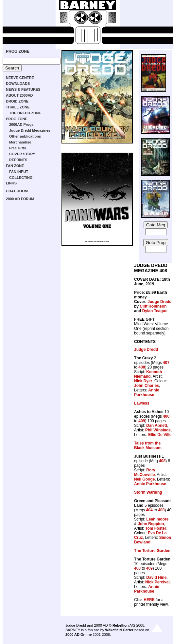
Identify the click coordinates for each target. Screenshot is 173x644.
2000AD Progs (21, 124)
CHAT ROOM (17, 191)
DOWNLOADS (18, 84)
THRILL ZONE (18, 107)
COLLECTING (21, 178)
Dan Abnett (157, 426)
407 (166, 363)
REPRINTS (18, 160)
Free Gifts (17, 148)
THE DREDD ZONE (25, 113)
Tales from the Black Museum (148, 445)
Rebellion (121, 625)
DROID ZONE (17, 101)
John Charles (147, 386)
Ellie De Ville (160, 435)
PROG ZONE (18, 51)
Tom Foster (156, 528)
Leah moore (157, 519)
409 (142, 421)
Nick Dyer (143, 381)
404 (149, 510)
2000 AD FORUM (20, 199)
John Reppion (151, 524)
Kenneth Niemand (148, 374)
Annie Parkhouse (147, 392)
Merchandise (20, 142)
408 (142, 367)
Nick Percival (157, 582)
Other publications (25, 136)
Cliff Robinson (153, 306)
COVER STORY (22, 154)
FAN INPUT (19, 172)
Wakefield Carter (119, 630)
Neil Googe (144, 479)
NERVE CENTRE (20, 78)
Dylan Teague (155, 311)
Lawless (142, 403)
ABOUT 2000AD (19, 95)
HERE (149, 600)
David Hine (156, 578)
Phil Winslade (158, 430)
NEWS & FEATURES (23, 89)
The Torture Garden (152, 551)
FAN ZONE (15, 166)
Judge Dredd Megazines (30, 130)
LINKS (11, 183)
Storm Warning (148, 492)
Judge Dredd (159, 302)
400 (166, 416)
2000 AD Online (78, 635)
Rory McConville (145, 472)
